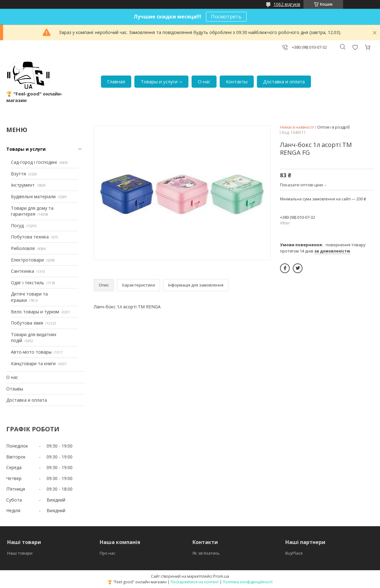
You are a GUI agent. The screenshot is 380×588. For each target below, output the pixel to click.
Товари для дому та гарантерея (32, 211)
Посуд (17, 225)
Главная (116, 81)
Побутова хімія (27, 323)
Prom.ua (221, 576)
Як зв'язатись (206, 553)
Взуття (18, 174)
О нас (204, 81)
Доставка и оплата (284, 81)
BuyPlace (294, 553)
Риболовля (23, 248)
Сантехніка (22, 271)
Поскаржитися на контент (195, 582)
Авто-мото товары (31, 352)
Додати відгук (355, 47)
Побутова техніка (30, 237)
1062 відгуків (287, 4)
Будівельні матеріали (33, 196)
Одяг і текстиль (27, 283)
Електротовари (27, 260)
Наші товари (20, 553)
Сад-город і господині (34, 162)
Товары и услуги (159, 81)
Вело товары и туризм (35, 312)
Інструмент (23, 185)
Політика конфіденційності (248, 582)
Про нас (107, 553)
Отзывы (15, 389)
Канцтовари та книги (33, 363)
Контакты (237, 81)
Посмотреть (226, 17)
